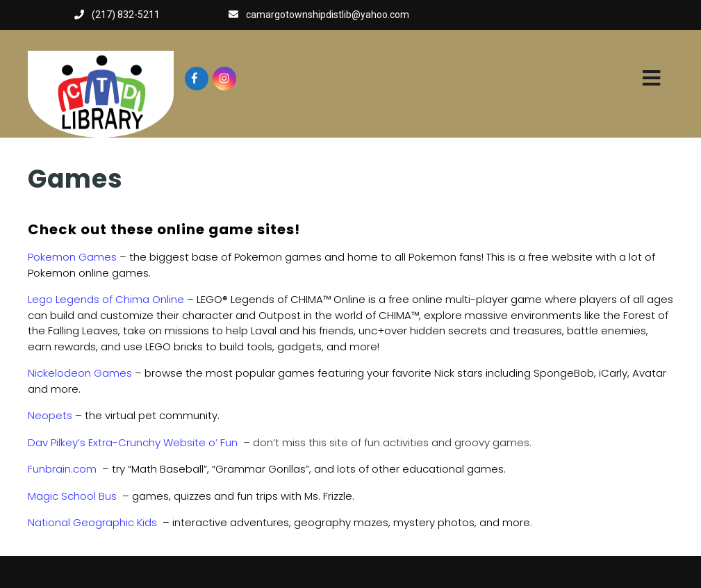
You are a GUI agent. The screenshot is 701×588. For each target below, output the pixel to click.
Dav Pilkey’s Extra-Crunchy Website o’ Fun (133, 442)
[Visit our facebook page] (197, 79)
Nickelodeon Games (80, 373)
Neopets (50, 415)
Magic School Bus (72, 496)
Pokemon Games (72, 257)
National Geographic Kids (92, 522)
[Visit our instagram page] (224, 79)
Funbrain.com (62, 469)
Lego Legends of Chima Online (106, 299)
